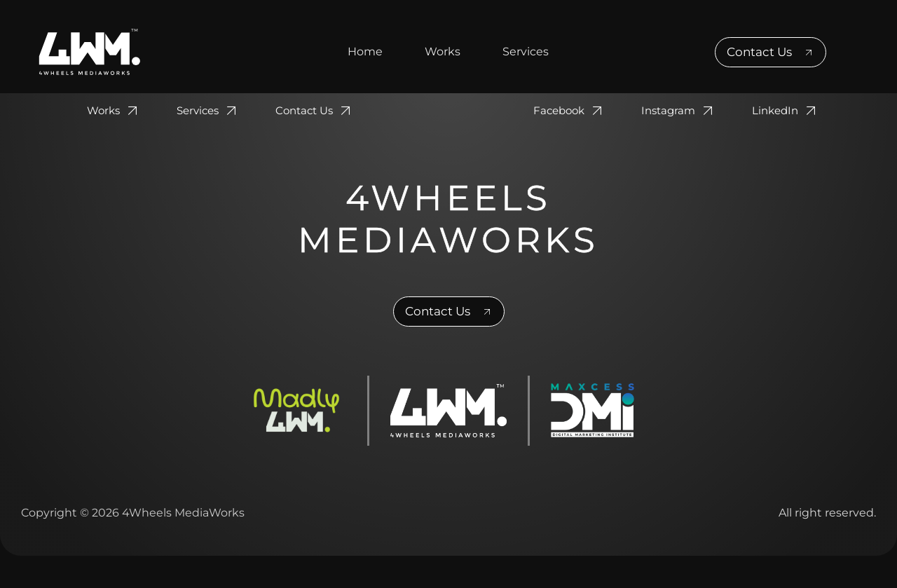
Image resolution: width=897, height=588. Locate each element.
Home (365, 52)
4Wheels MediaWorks (448, 219)
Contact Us (315, 111)
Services (526, 52)
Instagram (679, 111)
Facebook (570, 111)
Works (443, 52)
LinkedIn (786, 111)
